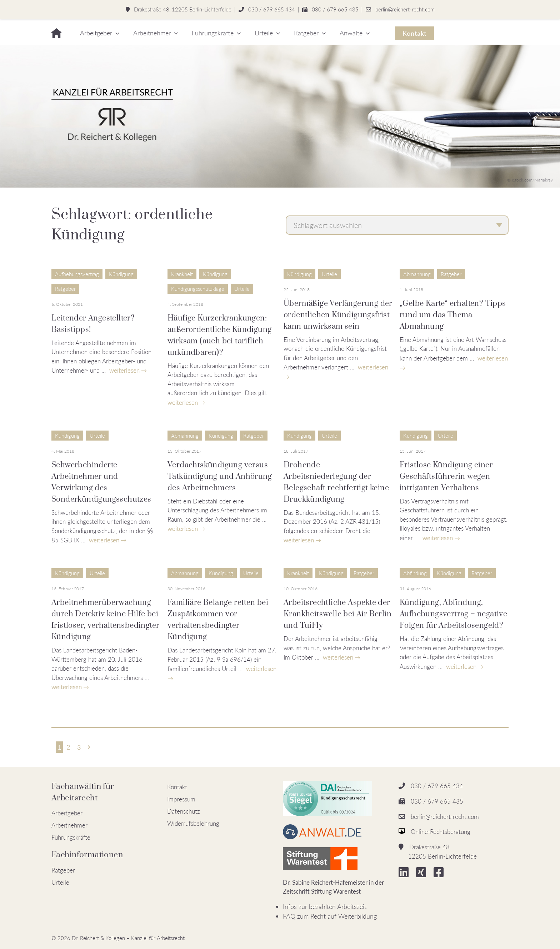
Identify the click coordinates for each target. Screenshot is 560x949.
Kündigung (121, 274)
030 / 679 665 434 (272, 9)
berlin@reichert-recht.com (405, 9)
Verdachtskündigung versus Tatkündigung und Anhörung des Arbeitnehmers (220, 476)
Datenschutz (184, 811)
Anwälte (351, 33)
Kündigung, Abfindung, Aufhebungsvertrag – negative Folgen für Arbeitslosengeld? (453, 614)
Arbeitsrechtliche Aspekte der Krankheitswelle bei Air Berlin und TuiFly (337, 614)
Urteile (264, 33)
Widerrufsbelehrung (193, 823)
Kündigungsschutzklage (198, 289)
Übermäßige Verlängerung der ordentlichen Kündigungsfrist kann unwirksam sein (338, 315)
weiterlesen (124, 370)
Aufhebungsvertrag (77, 274)
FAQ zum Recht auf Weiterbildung (330, 916)
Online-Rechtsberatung (441, 832)
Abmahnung (417, 274)
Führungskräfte (213, 33)
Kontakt (414, 33)
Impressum (181, 799)
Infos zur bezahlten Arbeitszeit (325, 906)
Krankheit (182, 274)
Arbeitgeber (96, 33)
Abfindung (415, 573)
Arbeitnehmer (152, 33)
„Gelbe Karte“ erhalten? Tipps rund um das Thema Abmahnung (453, 315)
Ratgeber (306, 33)
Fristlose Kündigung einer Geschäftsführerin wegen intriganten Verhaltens (446, 476)
